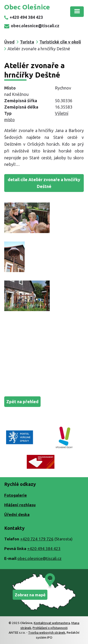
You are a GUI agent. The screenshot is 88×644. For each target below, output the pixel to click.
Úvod (9, 42)
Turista (27, 42)
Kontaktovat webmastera (52, 623)
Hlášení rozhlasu (20, 505)
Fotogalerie (15, 495)
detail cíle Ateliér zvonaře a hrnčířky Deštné (44, 183)
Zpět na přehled (22, 402)
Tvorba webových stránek (47, 632)
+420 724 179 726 (37, 539)
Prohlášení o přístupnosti (50, 628)
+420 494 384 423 (24, 17)
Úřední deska (17, 514)
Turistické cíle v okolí (60, 42)
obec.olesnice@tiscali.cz (32, 26)
